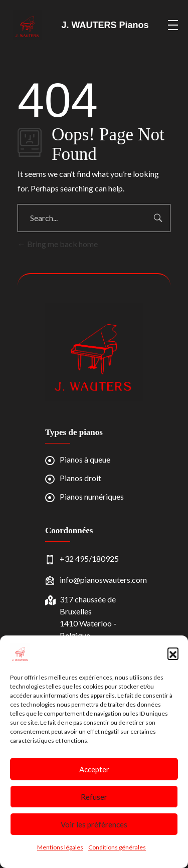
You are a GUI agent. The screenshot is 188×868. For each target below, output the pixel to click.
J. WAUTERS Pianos (105, 25)
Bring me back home (58, 244)
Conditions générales (117, 847)
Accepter (94, 769)
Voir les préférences (94, 824)
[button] (173, 653)
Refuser (94, 797)
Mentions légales (60, 847)
